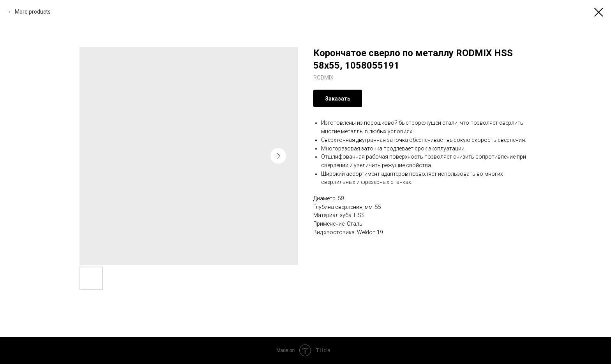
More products (33, 12)
